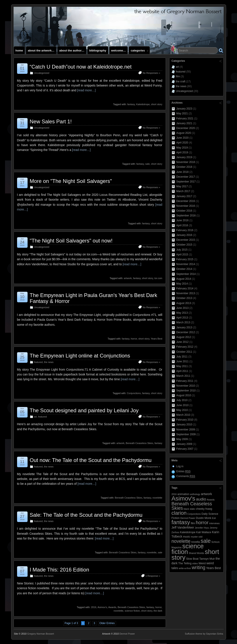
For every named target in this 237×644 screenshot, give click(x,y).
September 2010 (186, 391)
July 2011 (182, 357)
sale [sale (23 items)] (206, 541)
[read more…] (86, 90)
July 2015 (182, 250)
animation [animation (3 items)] (183, 494)
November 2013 (186, 293)
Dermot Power (127, 634)
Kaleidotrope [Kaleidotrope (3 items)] (188, 532)
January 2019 (184, 157)
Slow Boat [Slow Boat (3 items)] (192, 559)
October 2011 (184, 352)
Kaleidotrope (143, 104)
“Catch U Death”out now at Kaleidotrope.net (81, 67)
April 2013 (182, 318)
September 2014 (186, 274)
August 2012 (184, 337)
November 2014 (186, 264)
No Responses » (151, 73)
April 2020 (182, 143)
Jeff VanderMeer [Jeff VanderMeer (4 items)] (183, 527)
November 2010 (186, 386)
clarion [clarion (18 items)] (179, 513)
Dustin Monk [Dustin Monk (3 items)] (204, 518)
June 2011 (183, 361)
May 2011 (182, 366)
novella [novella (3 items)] (195, 542)
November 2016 (186, 206)
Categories (140, 51)
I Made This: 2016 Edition (60, 570)
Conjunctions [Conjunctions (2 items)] (194, 514)
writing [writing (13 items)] (198, 568)
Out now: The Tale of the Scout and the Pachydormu (91, 460)
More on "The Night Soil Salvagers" (71, 181)
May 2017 (182, 186)
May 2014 (182, 284)
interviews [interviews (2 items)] (214, 523)
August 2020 (184, 133)
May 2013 (182, 313)
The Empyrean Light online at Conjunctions (80, 356)
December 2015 (186, 240)
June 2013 (183, 308)
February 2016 (185, 230)
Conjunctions (134, 393)
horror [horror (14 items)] (202, 523)
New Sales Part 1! (51, 121)
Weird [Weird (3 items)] (202, 563)
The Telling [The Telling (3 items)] (185, 563)
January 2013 (184, 327)
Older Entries (107, 623)
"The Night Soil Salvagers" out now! (71, 241)
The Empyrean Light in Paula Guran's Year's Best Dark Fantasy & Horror (94, 298)
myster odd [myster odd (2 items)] (197, 537)
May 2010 (182, 410)
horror (134, 339)
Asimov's (102, 607)
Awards (112, 607)
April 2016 (182, 225)
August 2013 (184, 303)
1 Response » (153, 576)
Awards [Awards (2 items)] (211, 500)
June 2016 (183, 220)
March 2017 (183, 191)
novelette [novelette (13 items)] (181, 541)
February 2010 (185, 420)
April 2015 (182, 255)
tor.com (158, 278)
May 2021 (182, 113)
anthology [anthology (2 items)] (195, 494)
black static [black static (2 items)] (189, 509)
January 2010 (184, 425)
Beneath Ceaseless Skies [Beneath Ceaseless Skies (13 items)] (192, 506)
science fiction (132, 611)
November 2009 (186, 430)
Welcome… (119, 50)
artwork (128, 278)
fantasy (131, 104)
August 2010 (184, 395)
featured (39, 362)
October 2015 (184, 245)
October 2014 (184, 269)
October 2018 (184, 167)
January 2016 (184, 235)
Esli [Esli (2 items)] (214, 518)
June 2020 (183, 138)
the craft (181, 81)
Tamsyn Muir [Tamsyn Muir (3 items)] (207, 559)
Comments (186, 476)
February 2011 (185, 381)
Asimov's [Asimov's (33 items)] (183, 498)
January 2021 (184, 123)
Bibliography (98, 50)
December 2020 (186, 128)
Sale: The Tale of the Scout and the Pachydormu (86, 515)
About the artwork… (41, 50)
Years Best (157, 339)
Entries (183, 471)
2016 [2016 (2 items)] (174, 494)
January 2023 (184, 109)
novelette (157, 498)
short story (157, 104)
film (178, 76)
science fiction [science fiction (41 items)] (188, 549)
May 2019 (182, 148)
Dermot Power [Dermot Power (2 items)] (188, 518)
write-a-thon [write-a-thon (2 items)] (185, 568)
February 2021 (185, 119)
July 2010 (182, 400)
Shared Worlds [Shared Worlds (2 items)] (196, 553)
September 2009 (186, 434)
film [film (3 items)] (193, 523)
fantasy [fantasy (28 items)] (181, 522)
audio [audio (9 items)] (201, 499)
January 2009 (184, 444)
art (36, 417)
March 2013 (183, 322)
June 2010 (183, 405)
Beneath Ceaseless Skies (140, 443)
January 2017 (184, 196)
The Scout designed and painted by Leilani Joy (84, 410)
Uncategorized (42, 73)
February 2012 (185, 347)
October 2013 (184, 298)
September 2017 (186, 182)
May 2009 (182, 439)
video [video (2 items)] (195, 563)
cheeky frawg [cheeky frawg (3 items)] (204, 509)
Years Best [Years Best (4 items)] (213, 568)
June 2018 (183, 172)
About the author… (72, 50)
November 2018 (186, 162)
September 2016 (186, 216)
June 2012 (183, 342)
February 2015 (185, 259)
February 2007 (185, 449)
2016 (94, 607)
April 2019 (182, 152)
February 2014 (185, 288)
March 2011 (183, 376)
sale (147, 164)
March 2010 (183, 415)
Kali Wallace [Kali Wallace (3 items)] (204, 532)
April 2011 (182, 371)
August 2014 (184, 279)
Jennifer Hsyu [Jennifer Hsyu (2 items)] (202, 528)
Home (19, 50)
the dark (158, 611)
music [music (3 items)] (187, 537)
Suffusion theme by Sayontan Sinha (204, 634)
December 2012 (186, 332)
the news (49, 362)
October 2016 (184, 211)
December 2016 (186, 201)
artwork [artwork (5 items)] (206, 494)
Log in (180, 466)
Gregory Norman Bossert (40, 634)
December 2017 (186, 177)
